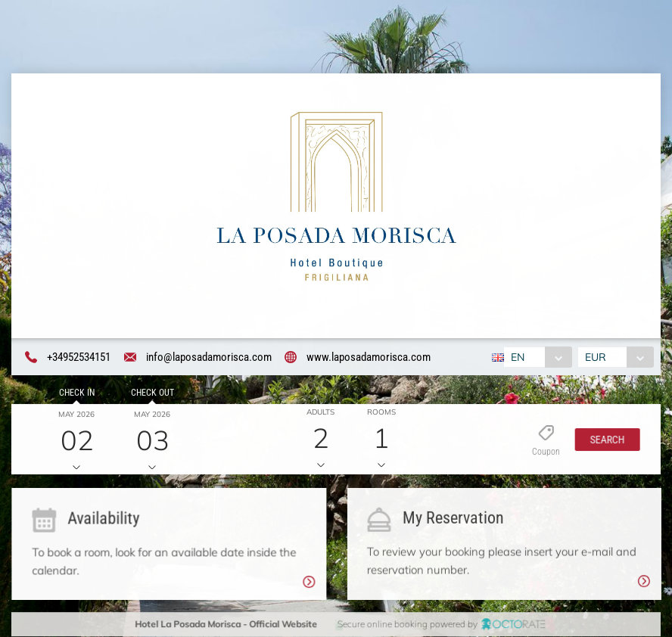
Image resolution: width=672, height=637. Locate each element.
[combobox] (536, 357)
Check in (75, 394)
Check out (150, 394)
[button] (604, 441)
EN (516, 357)
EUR (597, 357)
